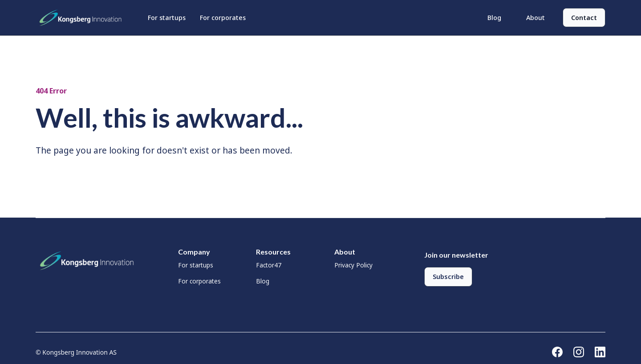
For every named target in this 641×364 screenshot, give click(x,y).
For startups (167, 18)
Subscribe (448, 277)
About (536, 18)
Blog (494, 18)
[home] (83, 18)
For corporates (223, 18)
